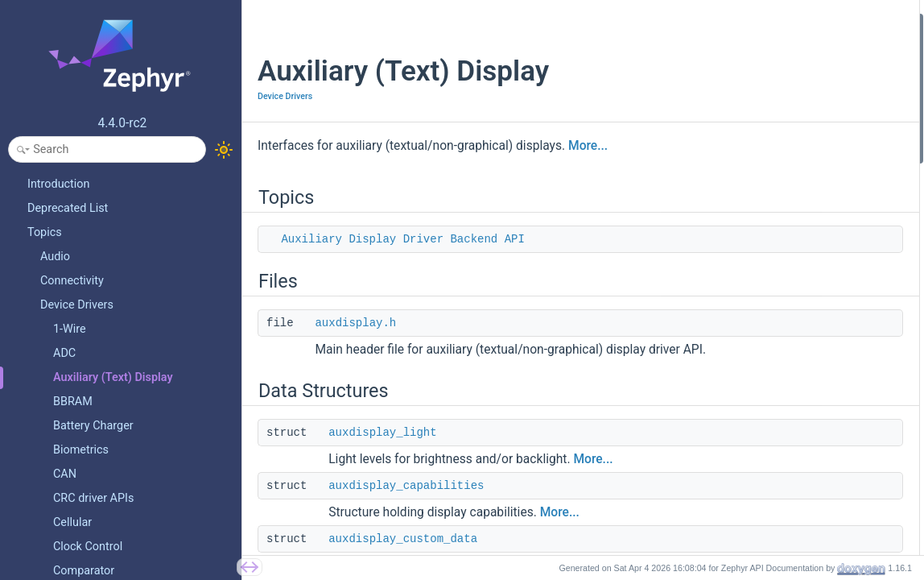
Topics (712, 23)
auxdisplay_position (757, 325)
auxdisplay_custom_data (768, 174)
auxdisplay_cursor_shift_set (776, 476)
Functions (720, 369)
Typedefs (718, 261)
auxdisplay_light (382, 450)
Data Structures (734, 109)
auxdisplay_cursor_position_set (784, 498)
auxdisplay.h (355, 323)
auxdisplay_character (760, 195)
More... (588, 146)
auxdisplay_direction (758, 347)
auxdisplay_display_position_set (786, 541)
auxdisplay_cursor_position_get (785, 519)
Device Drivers (285, 96)
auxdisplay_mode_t (755, 282)
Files (707, 66)
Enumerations (730, 303)
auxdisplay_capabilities (406, 503)
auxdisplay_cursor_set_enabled (784, 433)
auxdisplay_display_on (763, 390)
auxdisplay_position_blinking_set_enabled (809, 455)
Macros (714, 217)
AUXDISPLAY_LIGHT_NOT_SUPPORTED (804, 239)
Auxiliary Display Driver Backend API (402, 239)
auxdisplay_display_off (763, 411)
